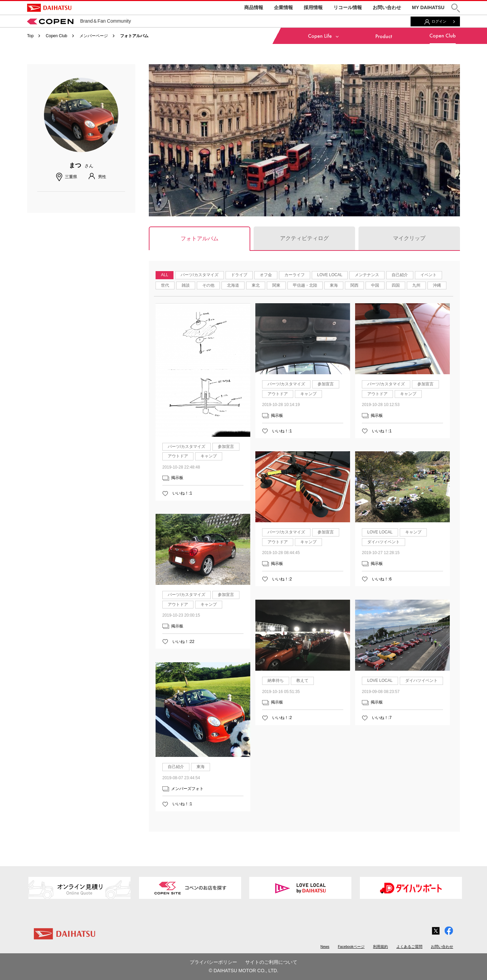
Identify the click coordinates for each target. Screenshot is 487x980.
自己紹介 (400, 275)
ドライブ (239, 275)
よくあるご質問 (409, 947)
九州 (416, 285)
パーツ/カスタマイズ (199, 275)
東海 (334, 285)
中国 (375, 285)
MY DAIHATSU (428, 7)
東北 (256, 285)
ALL (165, 275)
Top (30, 36)
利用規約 (380, 947)
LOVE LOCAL (330, 275)
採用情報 (313, 7)
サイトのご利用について (271, 962)
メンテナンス (367, 275)
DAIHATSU (49, 8)
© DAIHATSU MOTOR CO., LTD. (243, 971)
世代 (165, 285)
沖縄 (437, 285)
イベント (428, 275)
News (325, 947)
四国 (396, 285)
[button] (456, 8)
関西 (354, 285)
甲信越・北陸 (305, 285)
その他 (208, 285)
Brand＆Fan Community (79, 21)
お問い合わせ (387, 7)
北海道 (233, 285)
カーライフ (295, 275)
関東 (276, 285)
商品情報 (254, 7)
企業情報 (283, 7)
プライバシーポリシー (213, 962)
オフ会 (266, 275)
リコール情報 (348, 7)
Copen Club (56, 36)
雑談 (186, 285)
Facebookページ (351, 947)
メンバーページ (94, 36)
